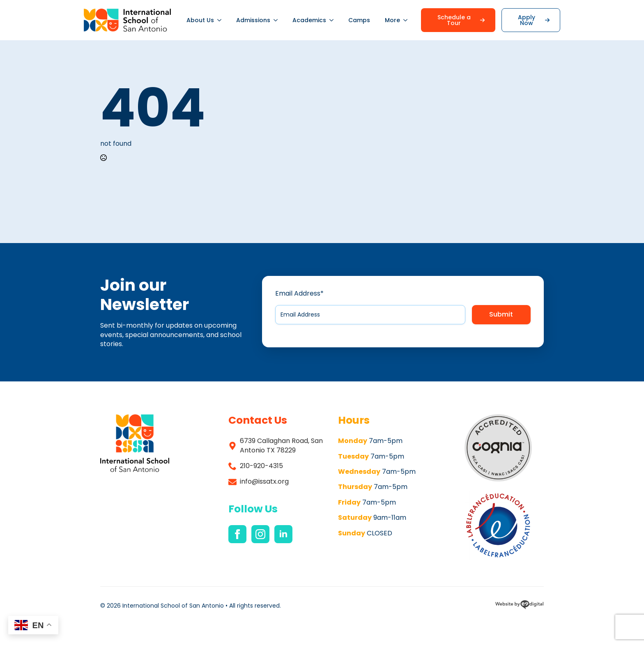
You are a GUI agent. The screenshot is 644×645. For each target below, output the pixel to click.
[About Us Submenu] (221, 20)
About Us (200, 20)
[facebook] (237, 534)
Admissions (253, 20)
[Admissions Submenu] (278, 20)
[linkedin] (283, 534)
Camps (359, 20)
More (392, 20)
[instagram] (260, 534)
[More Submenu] (407, 20)
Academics (309, 20)
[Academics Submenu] (333, 20)
